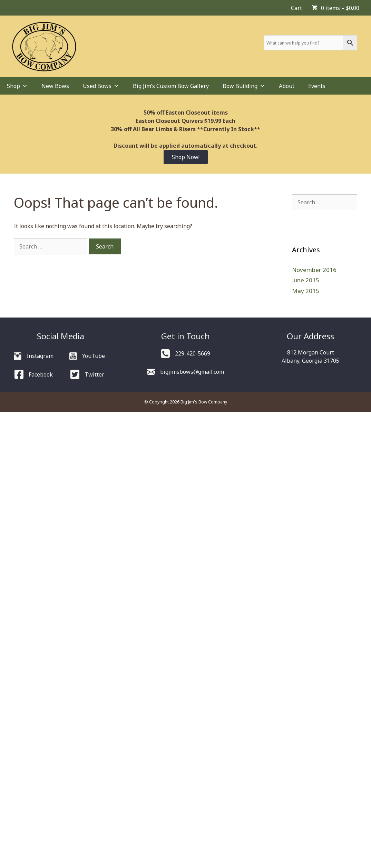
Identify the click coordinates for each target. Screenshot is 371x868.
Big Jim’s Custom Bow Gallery (171, 86)
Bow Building (244, 86)
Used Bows (101, 86)
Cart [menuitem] (296, 8)
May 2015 (306, 291)
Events (317, 86)
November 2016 (314, 270)
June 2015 (306, 280)
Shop (17, 86)
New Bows (55, 86)
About (287, 86)
